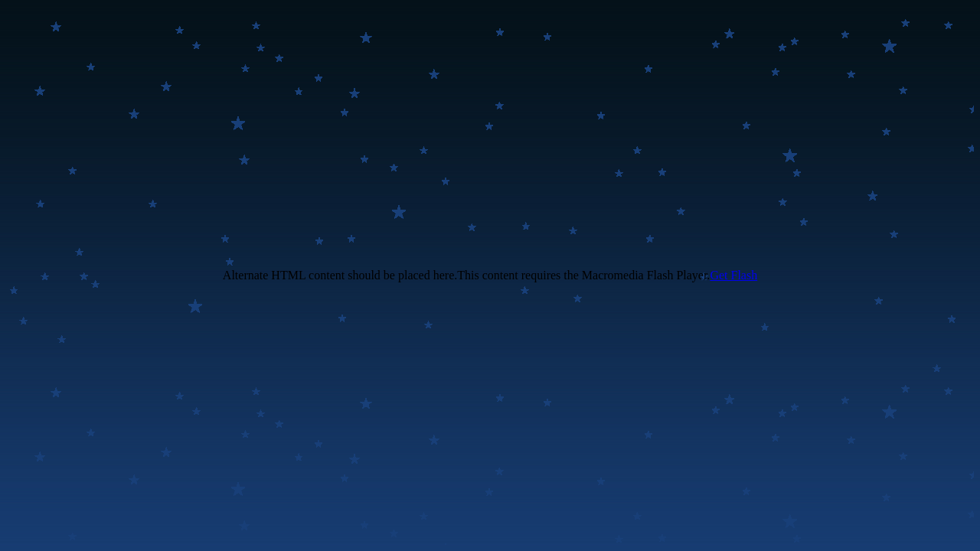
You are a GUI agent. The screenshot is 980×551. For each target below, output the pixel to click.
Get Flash (733, 275)
